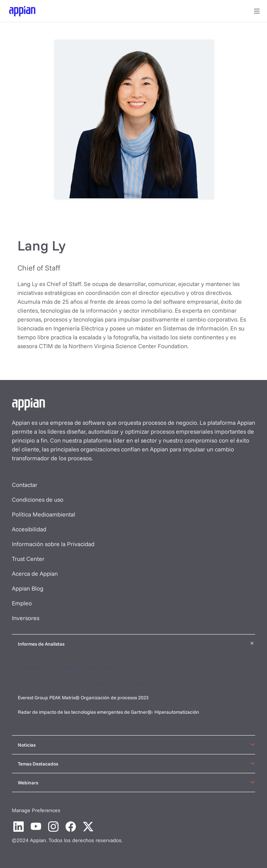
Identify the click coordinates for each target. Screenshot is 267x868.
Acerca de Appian (35, 573)
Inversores (26, 618)
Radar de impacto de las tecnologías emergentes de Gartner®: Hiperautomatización (109, 712)
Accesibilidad (29, 529)
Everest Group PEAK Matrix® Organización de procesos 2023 (84, 697)
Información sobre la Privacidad (53, 544)
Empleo (22, 603)
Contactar (25, 485)
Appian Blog (28, 588)
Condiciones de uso (38, 499)
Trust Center (28, 559)
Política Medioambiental (44, 514)
